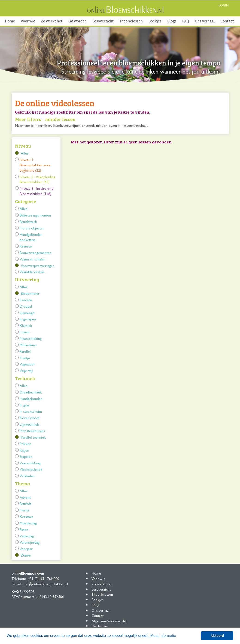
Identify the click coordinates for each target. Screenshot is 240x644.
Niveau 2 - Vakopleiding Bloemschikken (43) (37, 179)
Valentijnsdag (30, 542)
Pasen (24, 529)
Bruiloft (25, 503)
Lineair (25, 332)
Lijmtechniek (29, 424)
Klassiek (26, 325)
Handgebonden (31, 398)
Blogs (172, 21)
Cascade (26, 300)
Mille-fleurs (28, 345)
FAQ (186, 21)
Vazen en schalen (33, 259)
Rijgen (24, 450)
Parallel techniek (33, 437)
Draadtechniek (31, 392)
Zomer (26, 555)
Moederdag (28, 523)
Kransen (26, 246)
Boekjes (155, 21)
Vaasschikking (30, 463)
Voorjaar (26, 549)
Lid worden (77, 21)
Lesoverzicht (103, 21)
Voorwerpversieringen (38, 265)
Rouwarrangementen (35, 252)
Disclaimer (100, 626)
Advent (25, 497)
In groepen (28, 319)
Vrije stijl (26, 370)
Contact (227, 21)
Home (10, 21)
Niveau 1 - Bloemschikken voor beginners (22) (35, 165)
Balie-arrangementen (35, 215)
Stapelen (26, 456)
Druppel (26, 306)
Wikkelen (27, 476)
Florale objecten (32, 228)
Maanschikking (31, 338)
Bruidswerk (28, 221)
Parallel (25, 351)
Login (224, 5)
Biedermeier (30, 293)
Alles (25, 153)
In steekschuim (31, 411)
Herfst (24, 510)
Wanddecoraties (32, 272)
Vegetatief (27, 364)
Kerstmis (26, 516)
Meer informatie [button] (163, 636)
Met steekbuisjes (32, 431)
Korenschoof (29, 418)
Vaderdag (27, 536)
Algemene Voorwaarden (109, 621)
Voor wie (28, 21)
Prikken (25, 444)
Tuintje (25, 358)
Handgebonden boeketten (31, 237)
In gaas (25, 405)
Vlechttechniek (31, 469)
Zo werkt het (52, 21)
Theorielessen (131, 21)
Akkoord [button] (217, 636)
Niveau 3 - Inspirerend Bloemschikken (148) (36, 191)
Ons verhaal (205, 21)
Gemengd (27, 313)
